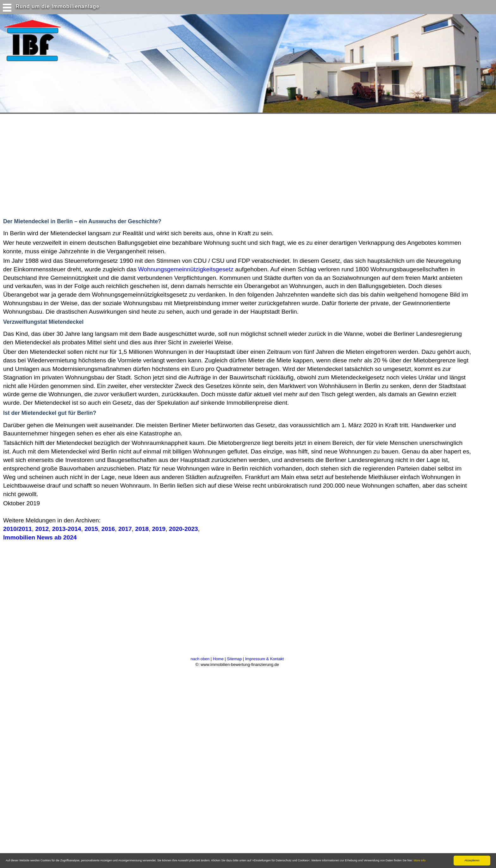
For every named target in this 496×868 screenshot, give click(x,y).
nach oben (200, 659)
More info (420, 860)
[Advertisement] (123, 164)
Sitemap (234, 659)
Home (218, 659)
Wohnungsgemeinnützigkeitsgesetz (186, 269)
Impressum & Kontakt (264, 659)
